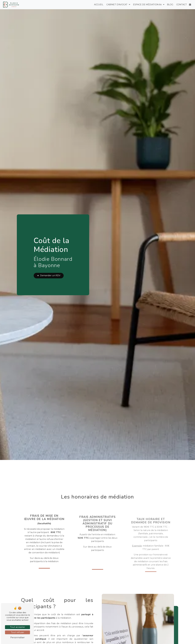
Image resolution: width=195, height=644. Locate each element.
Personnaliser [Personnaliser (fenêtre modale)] (18, 637)
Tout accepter (18, 627)
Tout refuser (17, 632)
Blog (170, 5)
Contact (182, 5)
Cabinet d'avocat (117, 5)
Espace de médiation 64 (147, 5)
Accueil (99, 5)
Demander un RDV (49, 276)
